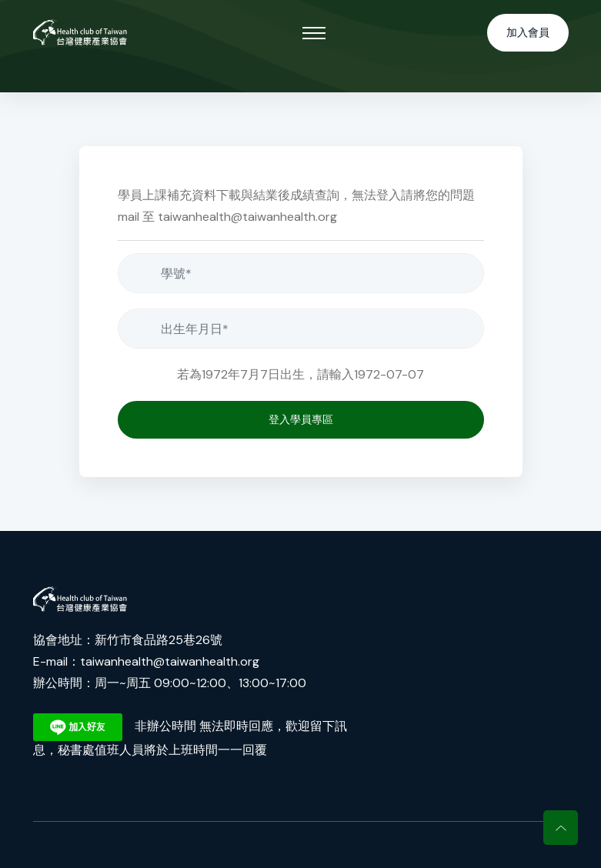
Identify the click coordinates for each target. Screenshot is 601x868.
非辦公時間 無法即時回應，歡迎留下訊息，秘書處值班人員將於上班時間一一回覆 (190, 736)
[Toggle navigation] (314, 33)
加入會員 (528, 32)
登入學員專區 (301, 419)
